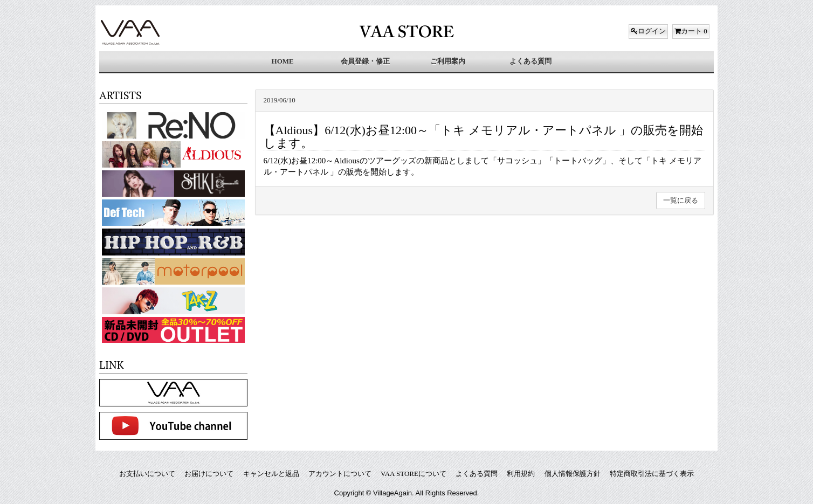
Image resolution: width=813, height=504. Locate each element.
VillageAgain (392, 493)
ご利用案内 (448, 61)
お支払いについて (147, 474)
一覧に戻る (681, 200)
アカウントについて (340, 474)
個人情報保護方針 (573, 474)
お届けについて (209, 474)
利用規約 (521, 474)
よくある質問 (530, 61)
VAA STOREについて (414, 474)
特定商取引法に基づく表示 (652, 474)
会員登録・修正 (365, 61)
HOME (283, 61)
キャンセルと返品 (271, 474)
